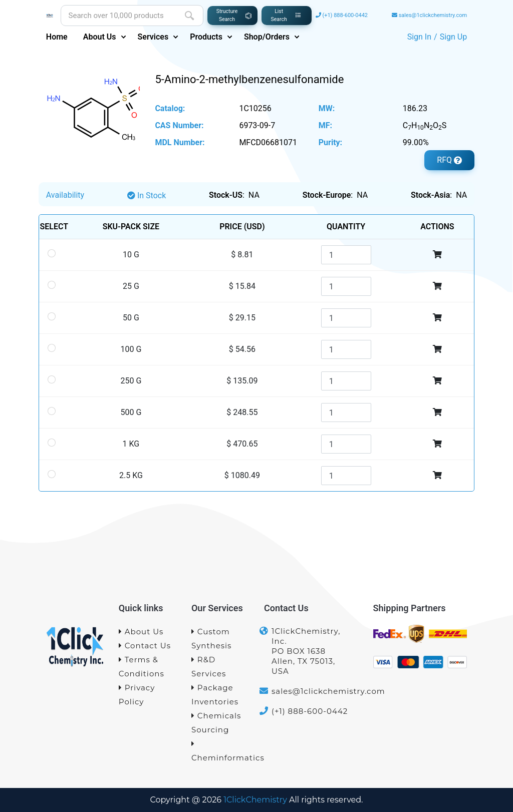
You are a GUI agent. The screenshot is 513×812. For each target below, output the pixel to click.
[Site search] (118, 16)
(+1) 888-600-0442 (345, 15)
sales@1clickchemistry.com (433, 15)
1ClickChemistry (255, 800)
